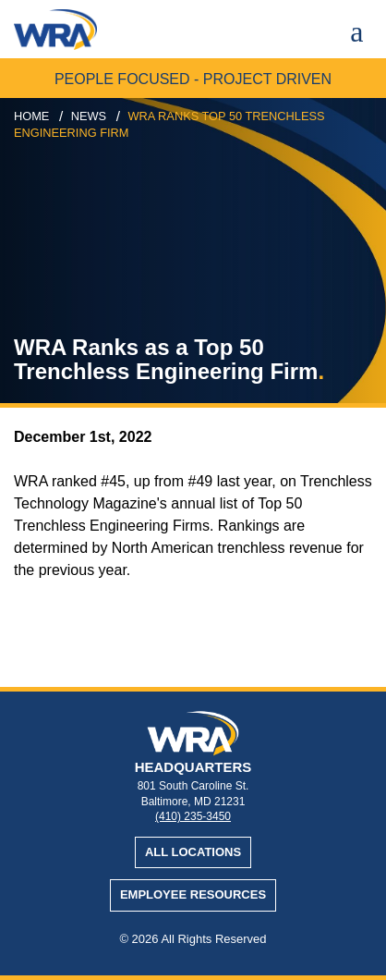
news (89, 116)
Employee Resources (193, 894)
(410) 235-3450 (193, 816)
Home (31, 116)
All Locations (193, 852)
